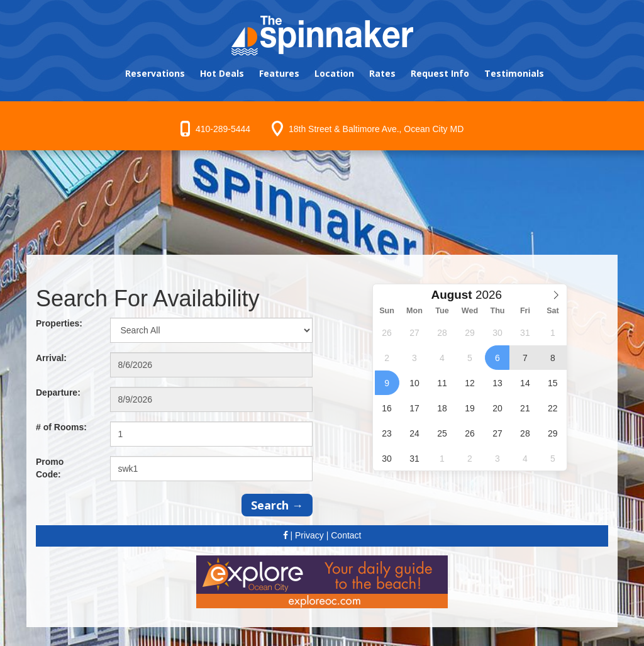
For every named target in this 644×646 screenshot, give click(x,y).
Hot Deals (222, 73)
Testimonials (514, 73)
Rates (382, 73)
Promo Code (50, 468)
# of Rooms (61, 427)
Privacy (309, 535)
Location (334, 73)
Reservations (155, 73)
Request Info (440, 73)
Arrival (51, 358)
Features (279, 73)
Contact (346, 535)
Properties (59, 323)
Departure (58, 393)
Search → (277, 505)
